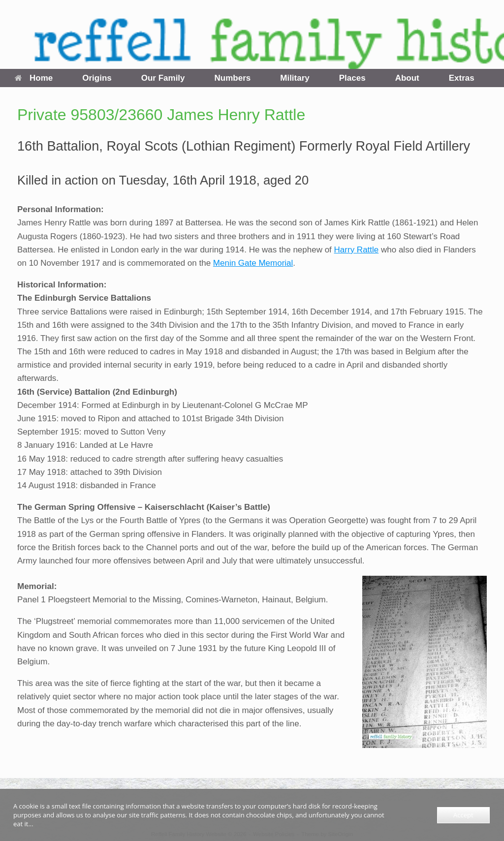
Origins (97, 78)
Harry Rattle (357, 250)
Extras (462, 78)
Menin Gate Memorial (253, 263)
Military (295, 78)
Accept (463, 815)
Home (34, 78)
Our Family (163, 78)
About (407, 78)
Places (352, 78)
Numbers (233, 78)
